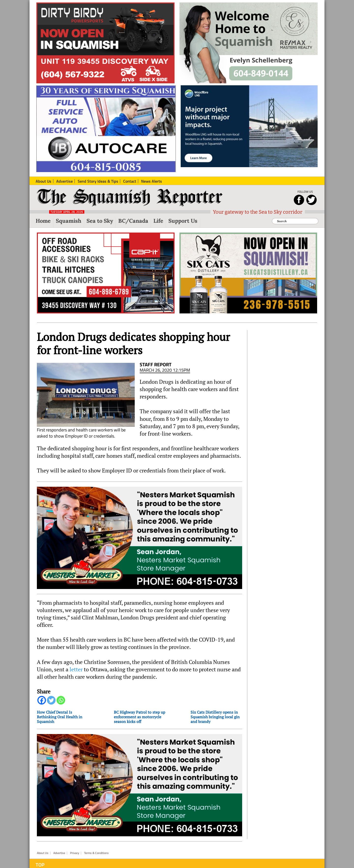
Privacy (75, 839)
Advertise (59, 839)
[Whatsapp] (61, 693)
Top (40, 851)
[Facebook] (42, 693)
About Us (43, 839)
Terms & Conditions (96, 839)
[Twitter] (51, 693)
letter (76, 662)
